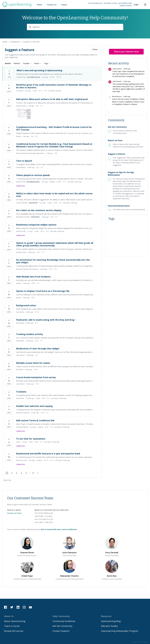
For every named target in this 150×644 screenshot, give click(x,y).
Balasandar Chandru (28, 217)
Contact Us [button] (52, 5)
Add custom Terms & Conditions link (35, 420)
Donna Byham (21, 167)
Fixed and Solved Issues (119, 206)
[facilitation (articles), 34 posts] (135, 246)
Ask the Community (117, 127)
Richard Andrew (21, 106)
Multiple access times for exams (33, 363)
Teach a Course (12, 626)
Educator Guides (109, 626)
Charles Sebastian (27, 203)
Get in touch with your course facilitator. (59, 529)
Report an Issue (115, 140)
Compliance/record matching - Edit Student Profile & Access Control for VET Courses (54, 128)
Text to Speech (24, 161)
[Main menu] (145, 5)
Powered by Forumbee (141, 642)
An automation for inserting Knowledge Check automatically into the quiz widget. (53, 261)
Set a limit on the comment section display (39, 210)
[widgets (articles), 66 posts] (116, 225)
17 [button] (33, 473)
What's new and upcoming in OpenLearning (39, 70)
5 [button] (26, 473)
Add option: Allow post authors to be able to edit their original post (52, 99)
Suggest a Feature (31, 42)
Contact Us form (14, 513)
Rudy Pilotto (20, 398)
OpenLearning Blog (111, 621)
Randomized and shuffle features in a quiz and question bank (48, 454)
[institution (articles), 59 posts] (117, 233)
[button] (104, 5)
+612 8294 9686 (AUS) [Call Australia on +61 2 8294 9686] (95, 3)
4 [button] (21, 473)
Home (5, 42)
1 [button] (7, 473)
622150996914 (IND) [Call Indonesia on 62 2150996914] (125, 3)
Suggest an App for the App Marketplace (121, 174)
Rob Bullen (20, 370)
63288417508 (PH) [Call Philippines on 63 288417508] (126, 6)
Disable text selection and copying (34, 406)
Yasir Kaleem (20, 355)
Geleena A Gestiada (23, 413)
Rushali (18, 136)
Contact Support (61, 631)
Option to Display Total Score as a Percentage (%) (43, 291)
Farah (18, 442)
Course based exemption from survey (36, 377)
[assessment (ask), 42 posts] (117, 246)
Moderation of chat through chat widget (38, 349)
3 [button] (17, 473)
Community (15, 42)
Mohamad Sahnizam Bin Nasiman (27, 269)
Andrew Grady (21, 231)
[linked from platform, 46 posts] (118, 242)
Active (8, 63)
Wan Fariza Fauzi (22, 460)
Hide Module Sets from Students (33, 277)
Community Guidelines (64, 621)
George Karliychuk (22, 427)
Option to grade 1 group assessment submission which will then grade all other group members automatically (55, 244)
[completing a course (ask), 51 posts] (120, 237)
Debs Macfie (20, 312)
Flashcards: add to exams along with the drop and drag (45, 320)
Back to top (7, 480)
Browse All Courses (14, 631)
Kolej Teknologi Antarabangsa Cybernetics (30, 153)
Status (37, 63)
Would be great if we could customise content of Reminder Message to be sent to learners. (54, 86)
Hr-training (20, 91)
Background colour (26, 305)
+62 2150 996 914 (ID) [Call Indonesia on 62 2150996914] (44, 519)
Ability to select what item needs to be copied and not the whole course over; (54, 195)
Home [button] (39, 5)
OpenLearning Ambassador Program (120, 631)
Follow (95, 49)
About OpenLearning (15, 621)
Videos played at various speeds (33, 175)
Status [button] (64, 5)
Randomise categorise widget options (36, 225)
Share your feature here (126, 52)
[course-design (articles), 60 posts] (119, 229)
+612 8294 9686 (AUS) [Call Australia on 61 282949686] (44, 513)
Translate (21, 392)
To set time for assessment (31, 439)
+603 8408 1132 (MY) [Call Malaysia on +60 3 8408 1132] (110, 3)
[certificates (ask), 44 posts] (136, 242)
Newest (17, 63)
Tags (46, 63)
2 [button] (12, 473)
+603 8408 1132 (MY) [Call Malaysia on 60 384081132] (43, 516)
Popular (26, 63)
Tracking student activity (29, 334)
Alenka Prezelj (29, 77)
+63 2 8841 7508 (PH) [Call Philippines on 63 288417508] (44, 522)
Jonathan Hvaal (21, 252)
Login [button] (136, 5)
